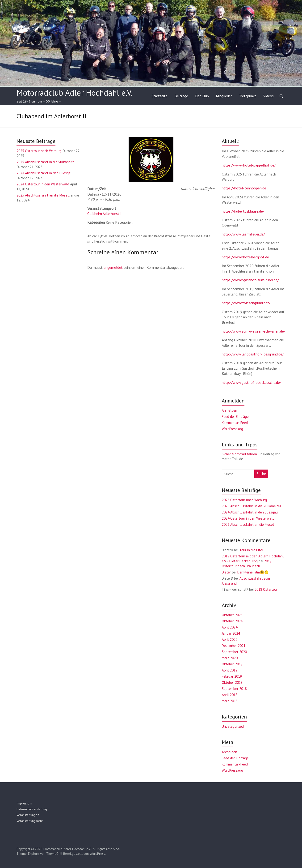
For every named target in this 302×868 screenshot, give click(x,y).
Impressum (24, 803)
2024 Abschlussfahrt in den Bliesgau (44, 173)
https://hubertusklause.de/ (243, 211)
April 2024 (230, 627)
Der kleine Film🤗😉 (253, 572)
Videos (268, 96)
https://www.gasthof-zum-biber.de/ (250, 280)
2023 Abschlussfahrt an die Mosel (43, 195)
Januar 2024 (231, 633)
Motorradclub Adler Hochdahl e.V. (75, 93)
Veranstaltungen (28, 815)
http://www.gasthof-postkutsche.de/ (252, 382)
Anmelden (229, 410)
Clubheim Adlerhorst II (105, 214)
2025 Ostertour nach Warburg (39, 151)
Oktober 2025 (232, 615)
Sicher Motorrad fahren (239, 454)
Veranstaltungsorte (30, 821)
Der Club (202, 96)
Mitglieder (224, 96)
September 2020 (234, 652)
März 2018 (230, 701)
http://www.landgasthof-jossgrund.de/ (253, 354)
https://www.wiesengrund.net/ (246, 303)
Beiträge (181, 96)
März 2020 (230, 658)
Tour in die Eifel (251, 550)
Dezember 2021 (234, 646)
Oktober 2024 (232, 621)
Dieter (226, 572)
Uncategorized (233, 726)
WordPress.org (232, 429)
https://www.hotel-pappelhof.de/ (249, 165)
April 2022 (230, 639)
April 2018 (230, 695)
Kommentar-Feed (235, 423)
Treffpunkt (248, 96)
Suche (261, 474)
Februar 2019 (232, 676)
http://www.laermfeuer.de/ (243, 234)
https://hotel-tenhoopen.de (244, 188)
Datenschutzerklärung (32, 809)
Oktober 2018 (232, 682)
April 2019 (230, 670)
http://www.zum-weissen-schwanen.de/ (254, 331)
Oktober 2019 (232, 664)
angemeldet (113, 267)
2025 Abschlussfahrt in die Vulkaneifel (46, 162)
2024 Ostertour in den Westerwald (43, 184)
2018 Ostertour (266, 589)
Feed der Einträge (235, 417)
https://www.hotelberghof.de (245, 257)
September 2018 (234, 689)
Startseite (159, 96)
